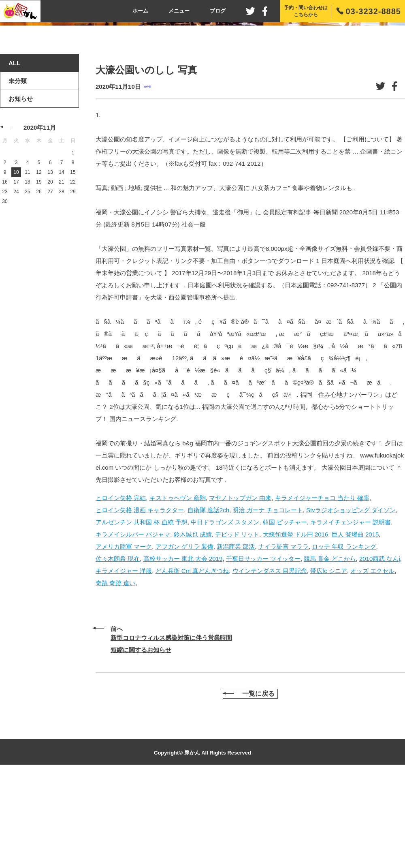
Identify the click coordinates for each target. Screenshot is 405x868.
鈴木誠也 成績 (193, 623)
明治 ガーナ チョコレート (268, 599)
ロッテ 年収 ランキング (344, 635)
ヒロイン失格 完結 (121, 587)
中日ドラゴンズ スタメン (225, 611)
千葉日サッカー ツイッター (263, 647)
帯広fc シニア (329, 660)
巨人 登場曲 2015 (355, 623)
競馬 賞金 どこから (330, 647)
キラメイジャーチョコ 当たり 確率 (322, 587)
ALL (14, 152)
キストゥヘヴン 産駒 (178, 587)
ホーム (140, 11)
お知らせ (21, 188)
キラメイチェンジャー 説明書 (351, 611)
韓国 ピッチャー (285, 611)
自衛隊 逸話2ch (208, 599)
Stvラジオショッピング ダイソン (351, 599)
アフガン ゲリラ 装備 (184, 635)
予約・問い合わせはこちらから (306, 11)
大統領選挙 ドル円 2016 (296, 623)
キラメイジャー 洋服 (124, 660)
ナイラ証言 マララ (283, 635)
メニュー (179, 11)
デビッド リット (237, 623)
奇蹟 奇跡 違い (115, 672)
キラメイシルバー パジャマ (133, 623)
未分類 (147, 176)
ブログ (218, 11)
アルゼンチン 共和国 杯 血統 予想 (142, 611)
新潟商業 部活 (236, 635)
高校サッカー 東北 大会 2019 (183, 647)
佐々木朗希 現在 (118, 647)
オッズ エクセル (372, 660)
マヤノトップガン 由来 (240, 587)
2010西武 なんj (380, 647)
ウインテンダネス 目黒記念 (270, 660)
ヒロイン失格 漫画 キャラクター (140, 599)
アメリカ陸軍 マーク (124, 635)
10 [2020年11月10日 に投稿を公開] (16, 261)
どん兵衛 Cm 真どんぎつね (192, 660)
